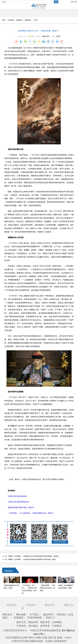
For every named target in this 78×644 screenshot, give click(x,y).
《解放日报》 (46, 36)
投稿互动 (12, 605)
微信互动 (50, 605)
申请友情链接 (34, 618)
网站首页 (7, 615)
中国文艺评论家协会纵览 (17, 496)
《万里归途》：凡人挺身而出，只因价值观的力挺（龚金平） (31, 513)
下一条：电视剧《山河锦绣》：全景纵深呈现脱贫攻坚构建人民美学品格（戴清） (30, 559)
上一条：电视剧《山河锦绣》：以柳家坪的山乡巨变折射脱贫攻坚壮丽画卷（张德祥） (31, 556)
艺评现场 (11, 20)
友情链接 (19, 618)
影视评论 (19, 20)
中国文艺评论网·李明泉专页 (18, 502)
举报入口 (50, 618)
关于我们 (34, 615)
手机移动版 (28, 607)
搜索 (56, 2)
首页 (4, 20)
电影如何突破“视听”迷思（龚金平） (22, 507)
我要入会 (68, 605)
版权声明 (48, 615)
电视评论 (28, 20)
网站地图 (74, 2)
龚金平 (59, 36)
